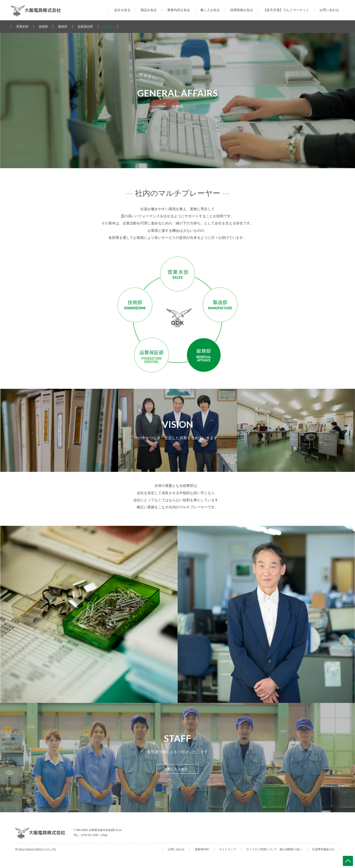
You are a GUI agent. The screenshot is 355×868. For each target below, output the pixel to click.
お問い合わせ (329, 10)
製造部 (63, 27)
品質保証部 (85, 27)
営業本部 (22, 27)
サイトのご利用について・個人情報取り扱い (274, 849)
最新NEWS (202, 849)
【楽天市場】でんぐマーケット (286, 10)
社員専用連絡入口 (323, 849)
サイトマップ (228, 849)
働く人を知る (177, 769)
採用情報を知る (242, 10)
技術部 (43, 27)
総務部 (108, 27)
